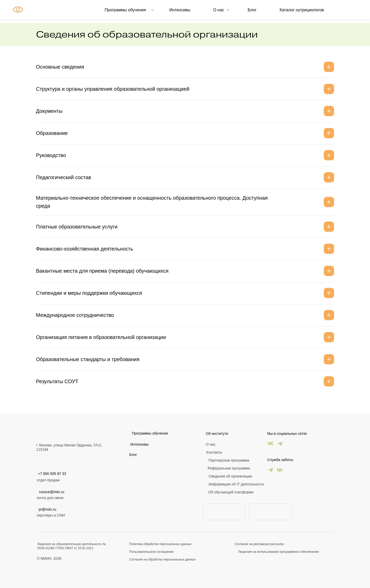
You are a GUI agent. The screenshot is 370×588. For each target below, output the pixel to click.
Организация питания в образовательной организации (101, 337)
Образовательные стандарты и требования (88, 359)
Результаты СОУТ (57, 381)
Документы (49, 111)
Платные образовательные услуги (77, 227)
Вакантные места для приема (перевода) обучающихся (102, 271)
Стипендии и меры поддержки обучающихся (89, 293)
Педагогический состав (64, 177)
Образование (52, 133)
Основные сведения (60, 67)
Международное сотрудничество (75, 315)
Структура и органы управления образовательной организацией (113, 89)
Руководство (51, 155)
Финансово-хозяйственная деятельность (85, 249)
